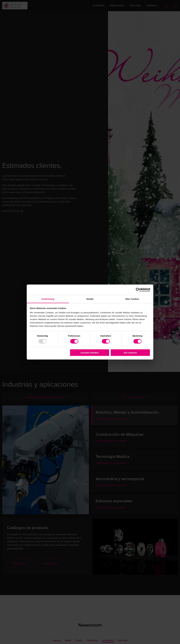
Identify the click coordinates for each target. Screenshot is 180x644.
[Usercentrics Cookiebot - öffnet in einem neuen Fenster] (138, 290)
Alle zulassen (130, 353)
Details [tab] (90, 299)
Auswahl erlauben (90, 353)
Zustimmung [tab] (48, 299)
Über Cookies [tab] (132, 299)
